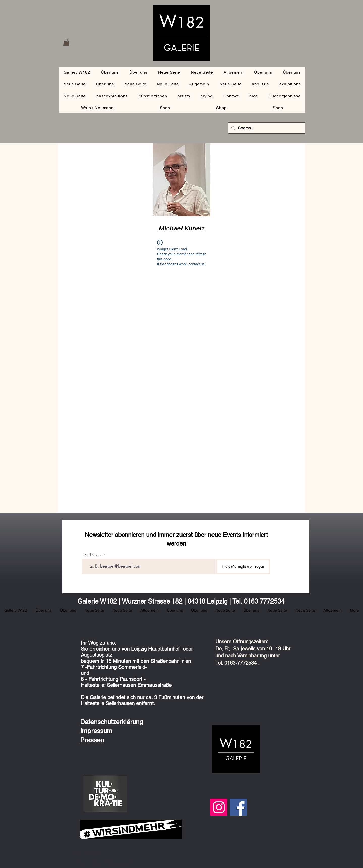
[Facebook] (238, 807)
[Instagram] (219, 807)
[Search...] (266, 128)
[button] (66, 42)
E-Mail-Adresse (92, 555)
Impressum (96, 731)
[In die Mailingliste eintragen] (243, 566)
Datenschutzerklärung (112, 722)
